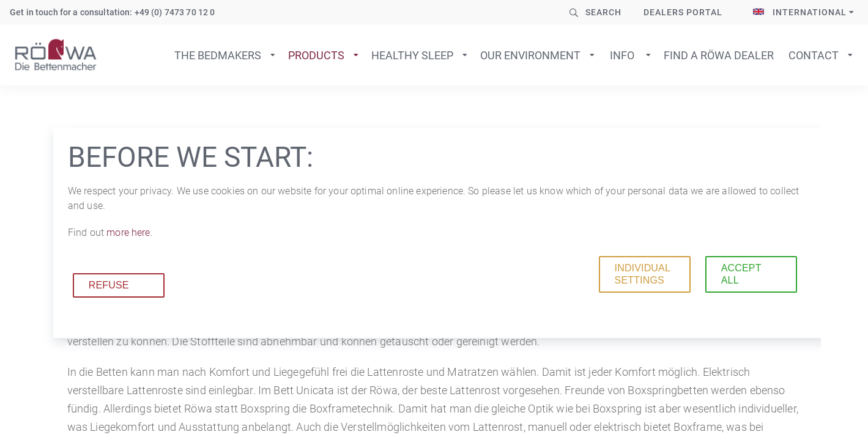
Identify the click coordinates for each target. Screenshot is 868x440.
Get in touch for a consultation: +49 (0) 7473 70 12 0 (112, 12)
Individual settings (642, 274)
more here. (130, 233)
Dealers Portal (683, 12)
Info (622, 55)
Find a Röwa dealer (719, 55)
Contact (814, 55)
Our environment (530, 55)
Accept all (741, 274)
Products (316, 55)
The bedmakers (218, 55)
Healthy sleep (412, 55)
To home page (56, 55)
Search (603, 12)
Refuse (109, 285)
